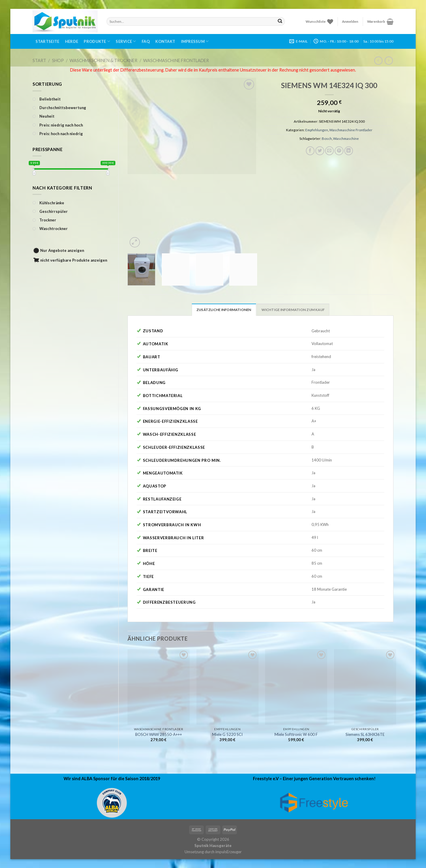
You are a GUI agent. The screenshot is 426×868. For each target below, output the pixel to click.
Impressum (195, 41)
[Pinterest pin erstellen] (339, 151)
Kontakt (165, 41)
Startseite (47, 41)
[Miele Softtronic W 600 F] (296, 687)
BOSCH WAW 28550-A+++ (159, 734)
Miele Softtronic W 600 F (296, 734)
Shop (58, 60)
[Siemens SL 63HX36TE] (365, 687)
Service (126, 41)
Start (39, 60)
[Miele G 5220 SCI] (227, 687)
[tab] (224, 310)
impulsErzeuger (229, 852)
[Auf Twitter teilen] (320, 151)
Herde (72, 41)
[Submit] (280, 21)
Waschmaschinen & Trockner (103, 60)
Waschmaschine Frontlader (176, 60)
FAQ (146, 41)
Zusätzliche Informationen (224, 310)
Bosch (327, 139)
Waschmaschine (346, 139)
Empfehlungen (317, 130)
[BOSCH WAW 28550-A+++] (159, 687)
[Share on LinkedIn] (349, 151)
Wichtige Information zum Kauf (293, 310)
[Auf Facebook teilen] (310, 151)
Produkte (97, 41)
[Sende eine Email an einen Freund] (330, 151)
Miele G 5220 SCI (227, 734)
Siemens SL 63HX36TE (365, 734)
